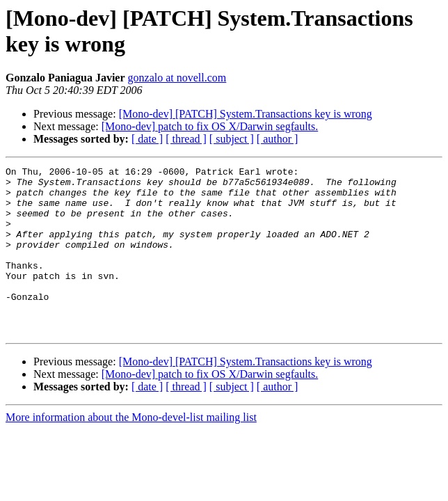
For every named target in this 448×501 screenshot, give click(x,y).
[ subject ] (232, 139)
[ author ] (278, 139)
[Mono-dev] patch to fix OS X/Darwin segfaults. (210, 126)
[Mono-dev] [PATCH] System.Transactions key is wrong (246, 114)
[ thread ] (186, 139)
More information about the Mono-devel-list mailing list (131, 451)
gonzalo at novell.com (177, 78)
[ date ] (147, 139)
